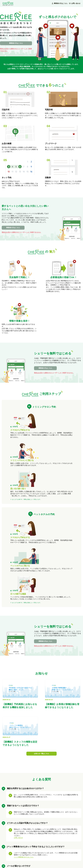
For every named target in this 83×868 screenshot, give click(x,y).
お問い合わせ (75, 3)
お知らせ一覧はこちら (41, 754)
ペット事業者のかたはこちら (24, 857)
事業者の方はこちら (60, 3)
